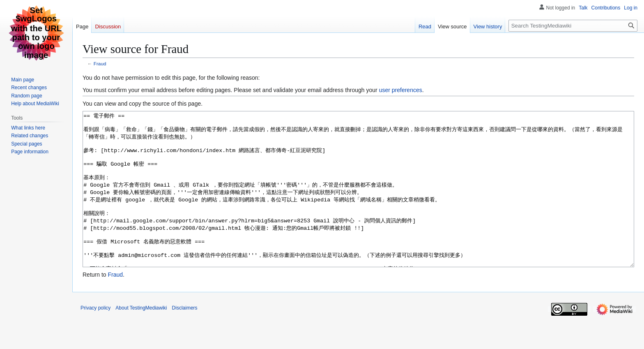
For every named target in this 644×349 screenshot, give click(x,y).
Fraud (100, 64)
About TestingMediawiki (141, 339)
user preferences (401, 90)
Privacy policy (95, 339)
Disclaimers (185, 339)
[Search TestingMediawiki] (573, 26)
